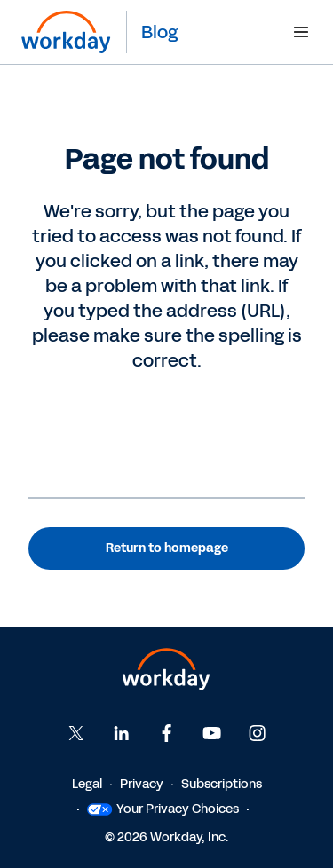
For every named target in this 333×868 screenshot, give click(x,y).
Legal (87, 784)
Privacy (142, 784)
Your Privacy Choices (163, 809)
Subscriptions (222, 784)
